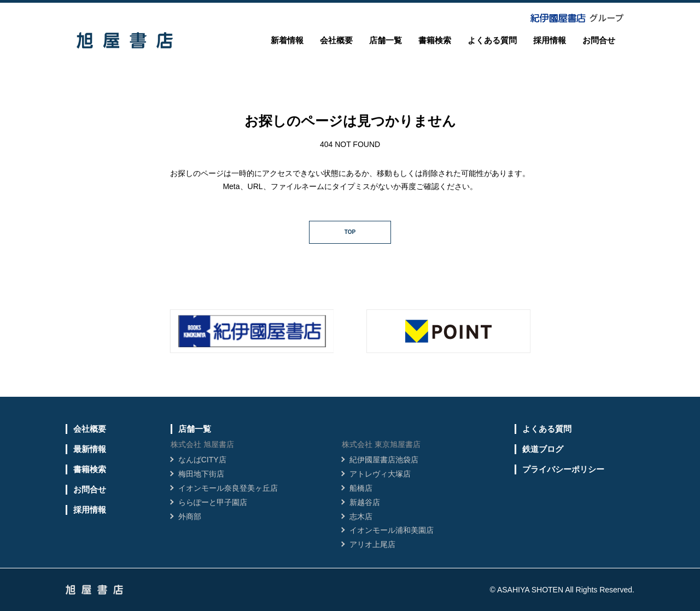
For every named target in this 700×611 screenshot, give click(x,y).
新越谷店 (365, 502)
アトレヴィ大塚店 (380, 474)
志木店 (361, 516)
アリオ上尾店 (372, 544)
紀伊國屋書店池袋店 (384, 460)
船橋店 (361, 488)
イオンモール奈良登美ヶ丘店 (228, 488)
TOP (350, 232)
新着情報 (287, 40)
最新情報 (90, 449)
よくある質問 (492, 40)
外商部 (190, 516)
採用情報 (550, 40)
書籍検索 (435, 40)
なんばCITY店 (202, 460)
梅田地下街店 (201, 474)
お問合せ (599, 40)
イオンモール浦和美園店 (392, 530)
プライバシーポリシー (563, 469)
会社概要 (336, 40)
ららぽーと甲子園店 (213, 502)
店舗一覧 (386, 40)
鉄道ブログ (543, 449)
